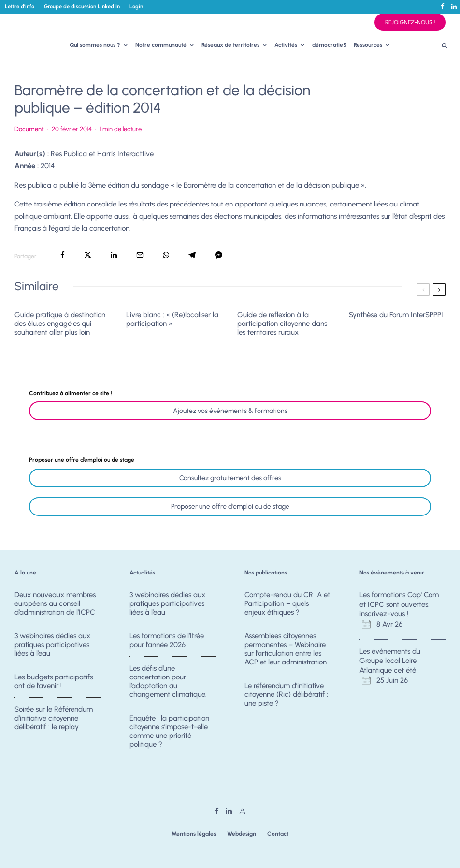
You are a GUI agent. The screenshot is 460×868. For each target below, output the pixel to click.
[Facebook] (443, 7)
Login (136, 7)
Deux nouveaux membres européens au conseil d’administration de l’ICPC (55, 603)
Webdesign (242, 834)
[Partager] (63, 255)
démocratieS (330, 45)
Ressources (368, 45)
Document (29, 129)
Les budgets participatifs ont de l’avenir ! (54, 682)
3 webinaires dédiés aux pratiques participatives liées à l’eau (52, 645)
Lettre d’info (20, 7)
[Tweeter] (88, 255)
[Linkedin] (454, 7)
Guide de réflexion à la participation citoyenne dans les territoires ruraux (282, 324)
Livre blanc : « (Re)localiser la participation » (172, 319)
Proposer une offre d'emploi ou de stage (230, 507)
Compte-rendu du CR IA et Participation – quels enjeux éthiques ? (287, 603)
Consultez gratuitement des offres (230, 478)
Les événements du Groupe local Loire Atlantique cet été (390, 661)
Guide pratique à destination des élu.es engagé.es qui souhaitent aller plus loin (60, 324)
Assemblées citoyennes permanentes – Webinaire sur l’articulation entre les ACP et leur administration (286, 649)
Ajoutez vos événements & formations (230, 411)
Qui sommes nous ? (95, 45)
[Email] (140, 255)
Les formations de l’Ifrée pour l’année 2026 (167, 640)
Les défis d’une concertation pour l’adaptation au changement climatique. (168, 682)
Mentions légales (194, 834)
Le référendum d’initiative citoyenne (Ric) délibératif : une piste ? (286, 695)
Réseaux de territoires (230, 45)
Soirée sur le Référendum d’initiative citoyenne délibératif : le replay (54, 721)
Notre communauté (161, 45)
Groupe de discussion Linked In (82, 7)
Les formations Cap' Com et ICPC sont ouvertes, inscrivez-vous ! (399, 604)
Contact (278, 834)
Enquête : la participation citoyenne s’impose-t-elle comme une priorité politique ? (169, 735)
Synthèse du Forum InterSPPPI (396, 315)
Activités (286, 45)
